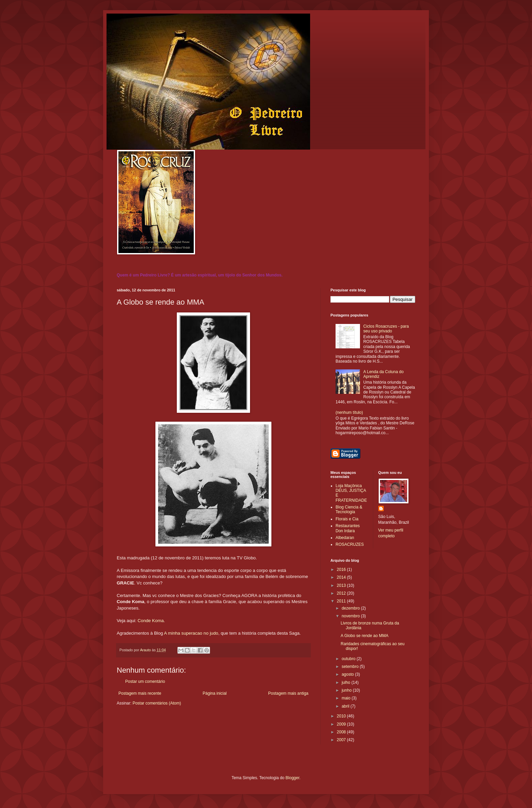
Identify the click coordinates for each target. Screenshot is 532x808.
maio (347, 698)
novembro (351, 616)
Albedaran (345, 538)
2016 (342, 570)
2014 (342, 577)
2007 (342, 740)
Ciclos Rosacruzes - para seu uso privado (386, 329)
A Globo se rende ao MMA (365, 636)
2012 (342, 593)
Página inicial (215, 693)
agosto (348, 674)
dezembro (351, 608)
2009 (342, 724)
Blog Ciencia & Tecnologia (349, 509)
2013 (342, 585)
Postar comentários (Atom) (157, 703)
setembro (351, 667)
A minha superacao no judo (191, 633)
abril (346, 706)
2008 (342, 732)
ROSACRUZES (350, 544)
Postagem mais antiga (288, 693)
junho (347, 690)
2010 (342, 716)
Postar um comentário (145, 681)
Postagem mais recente (140, 693)
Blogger (293, 778)
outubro (349, 659)
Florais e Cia (347, 519)
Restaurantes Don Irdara (348, 528)
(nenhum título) (349, 412)
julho (347, 682)
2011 (342, 601)
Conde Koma (151, 621)
